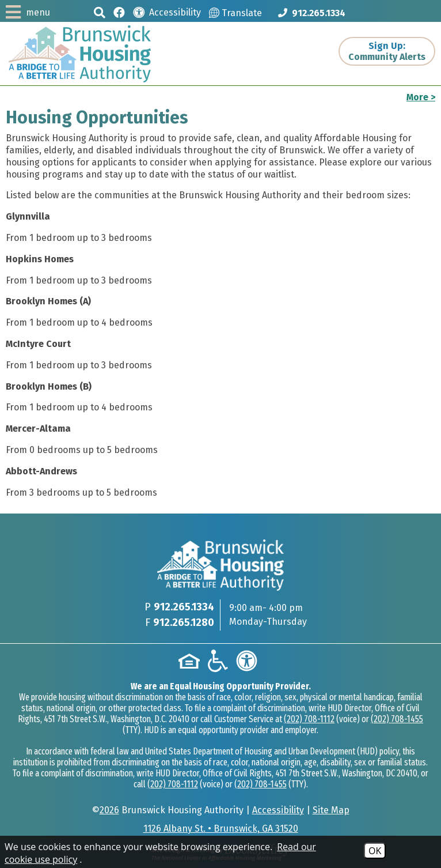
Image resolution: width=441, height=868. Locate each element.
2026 (109, 810)
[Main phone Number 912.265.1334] (312, 13)
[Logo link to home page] (80, 54)
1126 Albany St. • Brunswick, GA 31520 (221, 829)
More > (421, 97)
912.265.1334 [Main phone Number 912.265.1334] (184, 607)
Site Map (331, 810)
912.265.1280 (184, 622)
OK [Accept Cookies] (375, 851)
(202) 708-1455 (397, 719)
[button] (100, 12)
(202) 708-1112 (309, 719)
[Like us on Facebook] (119, 12)
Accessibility (278, 810)
